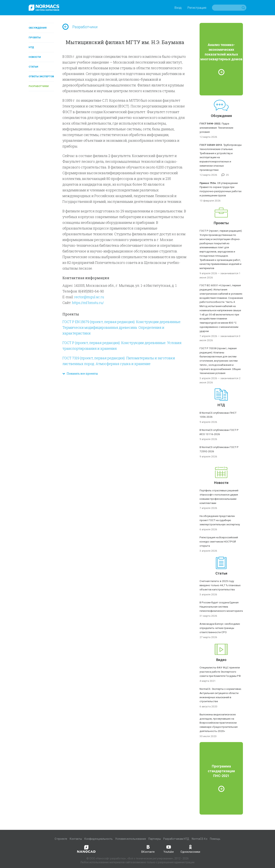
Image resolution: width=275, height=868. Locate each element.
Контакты (76, 839)
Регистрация (197, 8)
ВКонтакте (148, 849)
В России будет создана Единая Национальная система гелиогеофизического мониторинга (221, 607)
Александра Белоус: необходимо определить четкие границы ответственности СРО (220, 628)
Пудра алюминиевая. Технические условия (216, 128)
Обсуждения (38, 28)
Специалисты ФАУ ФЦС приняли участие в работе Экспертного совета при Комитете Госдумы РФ (220, 672)
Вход (178, 8)
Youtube (169, 849)
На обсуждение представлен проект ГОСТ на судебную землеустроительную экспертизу (220, 520)
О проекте (61, 839)
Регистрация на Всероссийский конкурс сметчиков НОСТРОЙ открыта (219, 542)
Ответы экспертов (41, 76)
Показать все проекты (80, 374)
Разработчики (39, 86)
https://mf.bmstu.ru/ (88, 303)
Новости (35, 57)
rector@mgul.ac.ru (89, 297)
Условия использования (131, 839)
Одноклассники (190, 849)
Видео (221, 660)
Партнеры (155, 839)
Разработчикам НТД (176, 839)
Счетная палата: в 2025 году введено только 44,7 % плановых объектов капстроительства (220, 585)
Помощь (215, 839)
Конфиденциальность (99, 839)
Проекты (35, 37)
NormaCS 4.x (200, 839)
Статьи (33, 67)
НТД (31, 47)
